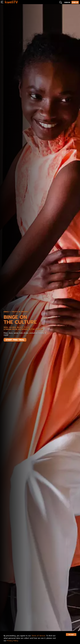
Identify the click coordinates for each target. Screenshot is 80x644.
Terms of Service (38, 636)
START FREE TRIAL (15, 340)
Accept (71, 635)
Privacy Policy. (13, 641)
